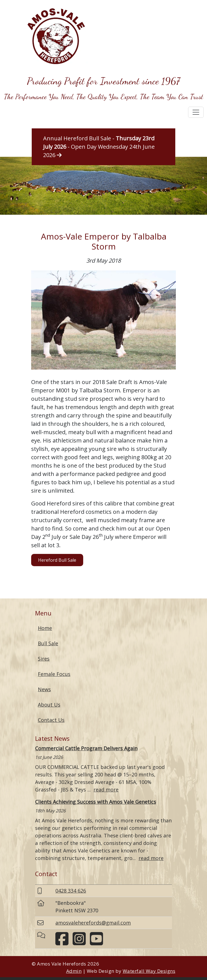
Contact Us (51, 720)
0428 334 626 (71, 891)
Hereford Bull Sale (57, 560)
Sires (44, 659)
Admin (74, 971)
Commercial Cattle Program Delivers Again (86, 748)
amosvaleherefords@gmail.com (93, 923)
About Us (49, 705)
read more (106, 790)
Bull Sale (48, 643)
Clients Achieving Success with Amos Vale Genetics (96, 802)
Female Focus (54, 674)
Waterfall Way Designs (149, 971)
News (44, 689)
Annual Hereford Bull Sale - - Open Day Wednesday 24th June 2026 (99, 147)
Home (45, 628)
